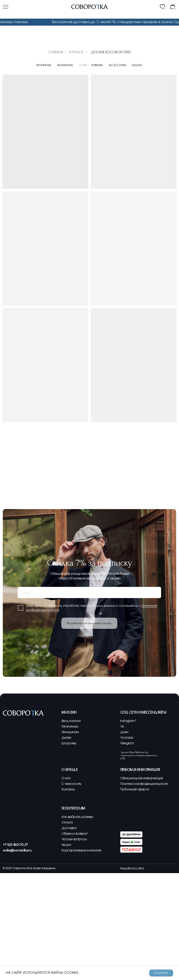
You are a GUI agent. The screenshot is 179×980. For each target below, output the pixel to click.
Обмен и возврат (74, 834)
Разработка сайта (132, 868)
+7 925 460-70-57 (15, 845)
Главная (56, 52)
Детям (66, 738)
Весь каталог (71, 721)
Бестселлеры (118, 65)
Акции (66, 845)
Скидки (137, 65)
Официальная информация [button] (142, 778)
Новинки (98, 65)
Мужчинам (44, 65)
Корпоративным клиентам (81, 850)
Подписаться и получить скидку (89, 623)
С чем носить (71, 784)
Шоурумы (69, 743)
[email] (89, 592)
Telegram (127, 743)
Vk (122, 726)
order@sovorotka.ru (17, 850)
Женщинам (65, 65)
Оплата (67, 822)
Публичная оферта (135, 789)
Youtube (127, 738)
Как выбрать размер (77, 817)
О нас (66, 778)
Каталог (77, 52)
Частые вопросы (74, 839)
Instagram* (128, 721)
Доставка (69, 828)
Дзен (124, 732)
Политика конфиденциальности (144, 784)
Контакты (68, 789)
